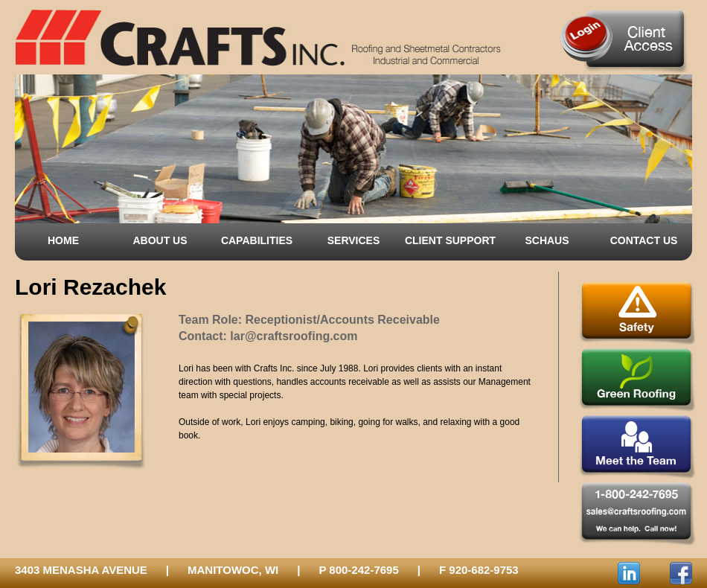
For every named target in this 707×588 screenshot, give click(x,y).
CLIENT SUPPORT (450, 240)
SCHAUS (547, 240)
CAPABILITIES (257, 240)
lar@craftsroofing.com (294, 336)
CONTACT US (644, 240)
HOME (63, 240)
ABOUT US (160, 240)
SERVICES (354, 240)
